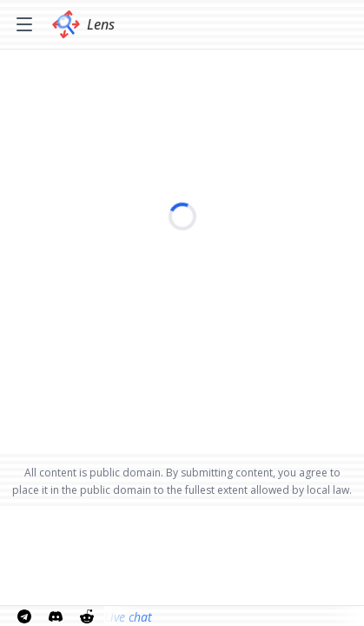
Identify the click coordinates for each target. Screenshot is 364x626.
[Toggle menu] (24, 24)
